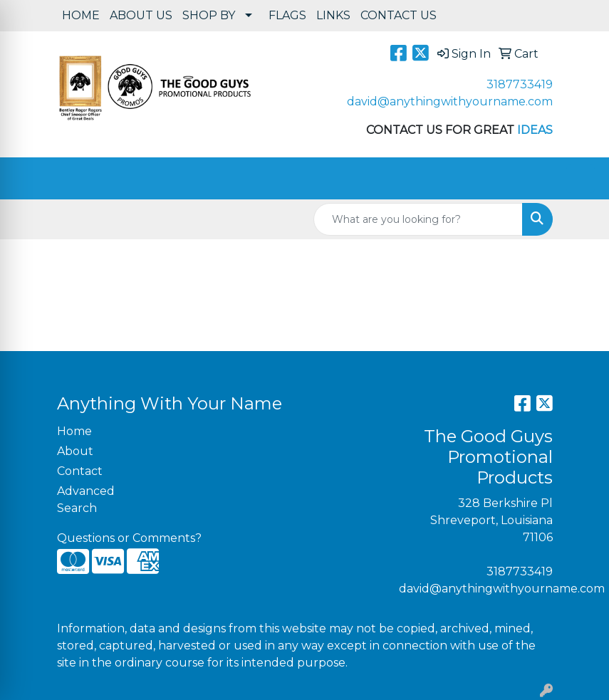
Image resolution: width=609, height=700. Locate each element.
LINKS (333, 15)
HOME (81, 15)
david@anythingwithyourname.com (450, 101)
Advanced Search (86, 500)
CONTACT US (399, 15)
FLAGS (287, 15)
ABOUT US (141, 15)
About (75, 451)
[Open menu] (581, 179)
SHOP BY (209, 15)
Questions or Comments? (129, 538)
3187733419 (520, 84)
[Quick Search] (418, 219)
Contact (80, 471)
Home (74, 431)
